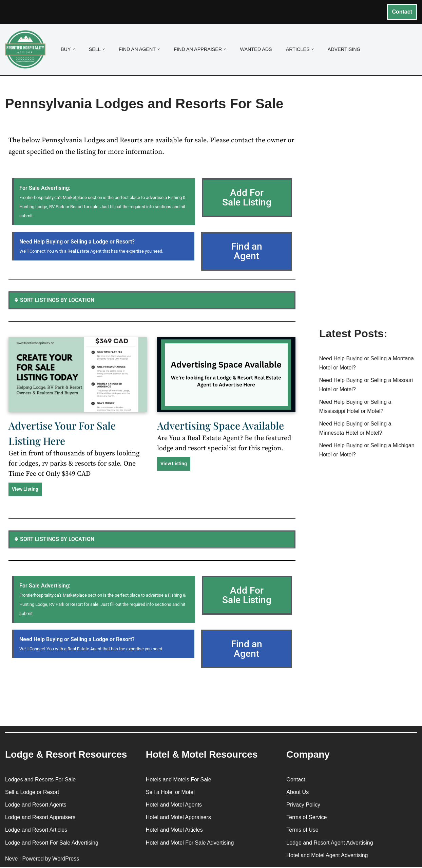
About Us (298, 792)
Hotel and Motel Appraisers (178, 818)
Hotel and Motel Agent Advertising (327, 856)
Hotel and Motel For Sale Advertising (190, 843)
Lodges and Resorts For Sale (40, 780)
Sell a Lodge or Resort (32, 792)
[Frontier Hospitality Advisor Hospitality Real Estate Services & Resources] (27, 49)
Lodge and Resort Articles (36, 830)
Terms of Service (306, 818)
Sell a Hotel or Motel (170, 792)
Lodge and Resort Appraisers (40, 818)
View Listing (25, 489)
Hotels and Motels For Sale (179, 780)
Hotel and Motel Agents (174, 805)
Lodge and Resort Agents (36, 805)
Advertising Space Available (220, 426)
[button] (74, 49)
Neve (11, 859)
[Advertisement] (368, 212)
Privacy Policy (303, 805)
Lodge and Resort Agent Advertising (330, 843)
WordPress (66, 859)
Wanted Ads (256, 49)
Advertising (344, 49)
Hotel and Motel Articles (174, 830)
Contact (402, 12)
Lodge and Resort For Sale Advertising (52, 843)
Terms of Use (302, 830)
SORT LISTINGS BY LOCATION (57, 300)
